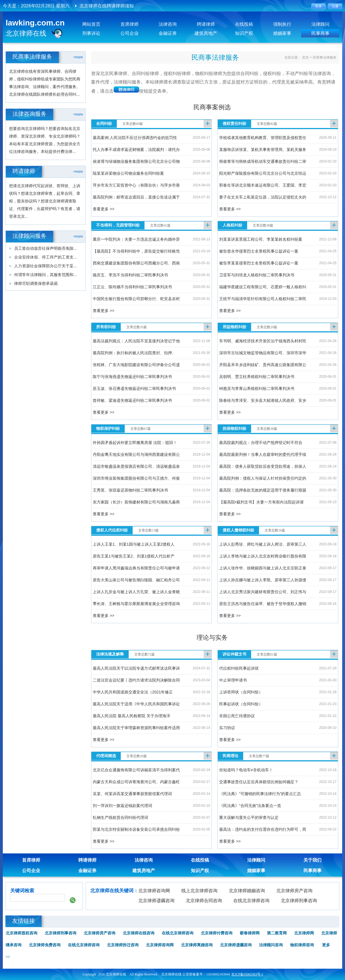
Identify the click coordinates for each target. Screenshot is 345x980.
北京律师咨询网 (154, 891)
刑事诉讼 (91, 33)
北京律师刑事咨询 (299, 901)
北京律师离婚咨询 (197, 945)
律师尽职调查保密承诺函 (36, 283)
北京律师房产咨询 (294, 891)
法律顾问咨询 (271, 945)
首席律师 (130, 24)
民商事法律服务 (325, 57)
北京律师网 (304, 933)
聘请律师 (206, 24)
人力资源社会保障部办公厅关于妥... (46, 266)
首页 (305, 57)
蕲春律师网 (250, 933)
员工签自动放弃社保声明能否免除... (46, 248)
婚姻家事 (282, 33)
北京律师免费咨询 (45, 945)
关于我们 (312, 860)
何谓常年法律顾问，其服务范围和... (46, 275)
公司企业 (130, 33)
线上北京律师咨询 (199, 891)
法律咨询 (168, 24)
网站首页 (91, 24)
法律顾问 (320, 24)
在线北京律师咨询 (251, 901)
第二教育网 (277, 933)
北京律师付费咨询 (217, 933)
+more (78, 57)
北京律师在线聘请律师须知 (107, 6)
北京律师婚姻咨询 (247, 891)
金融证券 (168, 33)
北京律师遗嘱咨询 (156, 901)
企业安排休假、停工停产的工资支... (46, 257)
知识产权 (244, 33)
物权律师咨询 (302, 945)
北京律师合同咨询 (204, 901)
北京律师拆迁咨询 (123, 945)
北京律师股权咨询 (21, 933)
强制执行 (282, 24)
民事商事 (320, 33)
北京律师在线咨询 (139, 933)
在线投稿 (244, 24)
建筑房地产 (206, 33)
